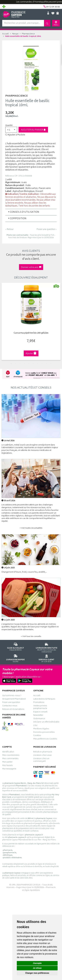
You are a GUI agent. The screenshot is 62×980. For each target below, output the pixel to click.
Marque (15, 34)
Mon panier (7, 762)
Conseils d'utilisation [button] (23, 212)
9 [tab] (47, 364)
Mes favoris (7, 766)
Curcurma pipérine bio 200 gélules (31, 333)
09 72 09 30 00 (47, 658)
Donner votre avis (31, 267)
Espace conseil (40, 712)
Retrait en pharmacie (43, 752)
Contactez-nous (10, 706)
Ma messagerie (9, 769)
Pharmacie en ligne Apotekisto (39, 889)
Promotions (39, 703)
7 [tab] (38, 364)
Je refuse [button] (37, 968)
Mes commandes (10, 759)
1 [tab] (11, 364)
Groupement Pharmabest (14, 699)
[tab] (31, 212)
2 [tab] (16, 364)
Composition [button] (17, 219)
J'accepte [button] (37, 963)
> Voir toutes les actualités (31, 528)
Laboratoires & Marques (44, 699)
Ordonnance (39, 719)
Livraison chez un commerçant (41, 760)
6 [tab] (33, 364)
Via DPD (16, 658)
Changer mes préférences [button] (37, 973)
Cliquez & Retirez (16, 646)
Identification (8, 752)
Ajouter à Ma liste (15, 135)
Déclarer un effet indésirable (46, 722)
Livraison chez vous (42, 756)
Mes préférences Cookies (45, 739)
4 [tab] (24, 364)
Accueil (5, 34)
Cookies (37, 736)
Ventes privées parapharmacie (40, 707)
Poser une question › (47, 230)
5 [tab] (29, 364)
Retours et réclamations (13, 710)
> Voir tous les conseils (31, 637)
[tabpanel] (31, 321)
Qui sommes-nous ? (12, 696)
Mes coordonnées (11, 756)
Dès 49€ (47, 647)
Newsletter (38, 716)
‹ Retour (9, 229)
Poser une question (11, 703)
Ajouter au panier (33, 130)
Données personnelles (44, 733)
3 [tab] (20, 364)
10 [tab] (51, 364)
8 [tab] (42, 364)
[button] (11, 130)
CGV (35, 726)
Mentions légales (41, 729)
